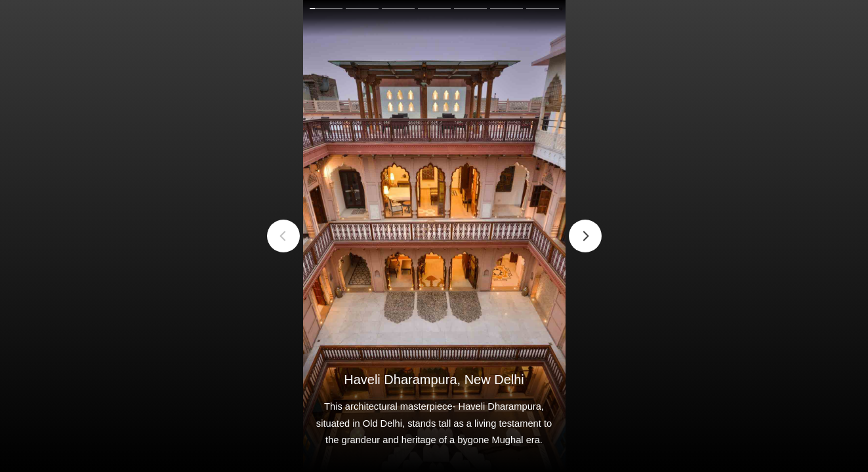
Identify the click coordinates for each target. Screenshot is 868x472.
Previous (283, 236)
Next (585, 236)
